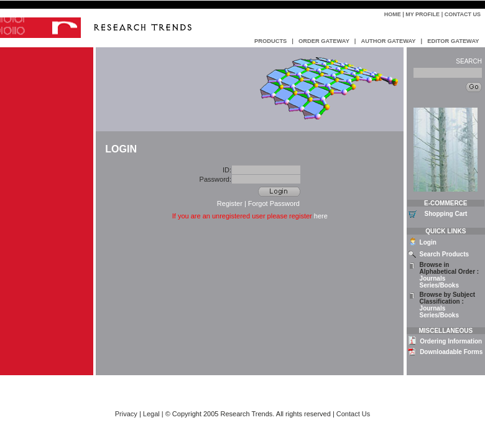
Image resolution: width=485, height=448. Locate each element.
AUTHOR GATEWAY (388, 41)
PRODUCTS (270, 41)
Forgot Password (274, 203)
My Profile (423, 14)
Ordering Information (451, 341)
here (321, 216)
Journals (433, 278)
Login (428, 242)
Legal (151, 414)
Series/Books (439, 285)
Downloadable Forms (451, 352)
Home (393, 14)
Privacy (126, 414)
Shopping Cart (446, 214)
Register (230, 203)
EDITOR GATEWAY (453, 41)
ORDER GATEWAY (324, 41)
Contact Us (463, 14)
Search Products (444, 254)
